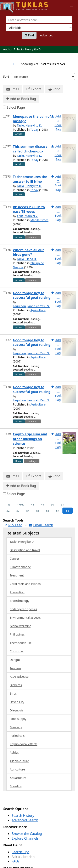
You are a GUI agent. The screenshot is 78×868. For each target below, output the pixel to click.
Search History (23, 816)
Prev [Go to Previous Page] (21, 504)
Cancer (15, 558)
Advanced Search (25, 820)
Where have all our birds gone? (28, 252)
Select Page (16, 107)
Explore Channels (25, 838)
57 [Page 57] (58, 511)
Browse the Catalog (27, 834)
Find (29, 35)
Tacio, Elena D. (27, 259)
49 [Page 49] (43, 504)
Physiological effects (24, 744)
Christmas (17, 651)
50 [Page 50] (52, 504)
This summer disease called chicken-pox (30, 149)
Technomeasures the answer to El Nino (30, 179)
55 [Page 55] (38, 511)
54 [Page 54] (28, 511)
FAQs (16, 861)
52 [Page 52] (8, 511)
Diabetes (16, 685)
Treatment (17, 575)
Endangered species (23, 609)
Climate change (20, 567)
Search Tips (20, 852)
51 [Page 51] (62, 504)
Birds (13, 693)
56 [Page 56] (48, 511)
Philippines (17, 634)
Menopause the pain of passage (32, 119)
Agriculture (38, 310)
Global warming (21, 626)
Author (8, 49)
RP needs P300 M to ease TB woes (29, 209)
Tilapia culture (19, 761)
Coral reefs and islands (25, 584)
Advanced (47, 35)
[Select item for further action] (4, 116)
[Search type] (39, 28)
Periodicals (17, 736)
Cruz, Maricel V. (27, 216)
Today (34, 130)
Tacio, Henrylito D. (29, 125)
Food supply (18, 719)
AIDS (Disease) (20, 677)
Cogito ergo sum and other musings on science (30, 439)
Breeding (16, 786)
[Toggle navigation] (71, 6)
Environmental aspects (25, 618)
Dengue (15, 660)
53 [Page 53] (18, 511)
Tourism (15, 668)
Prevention (17, 592)
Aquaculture (18, 778)
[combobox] (39, 20)
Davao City (17, 702)
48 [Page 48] (33, 504)
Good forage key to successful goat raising (32, 295)
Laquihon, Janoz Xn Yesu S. (31, 306)
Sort (6, 76)
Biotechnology (19, 601)
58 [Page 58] (68, 511)
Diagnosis (16, 710)
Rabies (14, 752)
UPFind (10, 5)
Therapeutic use (21, 643)
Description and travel (25, 550)
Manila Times (39, 220)
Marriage (16, 727)
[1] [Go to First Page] (8, 504)
